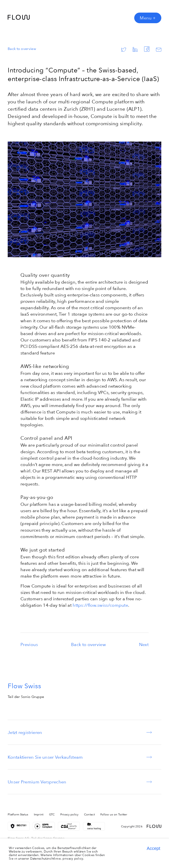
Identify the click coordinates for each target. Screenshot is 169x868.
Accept (153, 848)
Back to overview (22, 49)
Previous (29, 644)
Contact (89, 814)
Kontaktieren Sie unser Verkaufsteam (45, 757)
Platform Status (18, 814)
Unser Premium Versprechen (37, 782)
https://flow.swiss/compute (100, 605)
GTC (52, 814)
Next (144, 644)
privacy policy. (73, 859)
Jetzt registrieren (25, 732)
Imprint (39, 814)
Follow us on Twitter (114, 814)
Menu (148, 18)
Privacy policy (69, 814)
